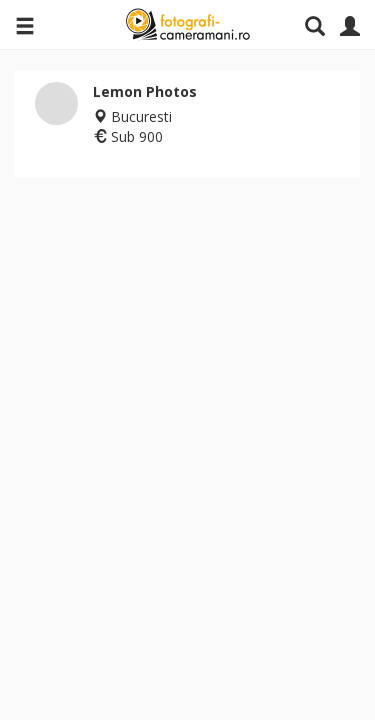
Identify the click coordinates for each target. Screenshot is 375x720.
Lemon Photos (145, 91)
